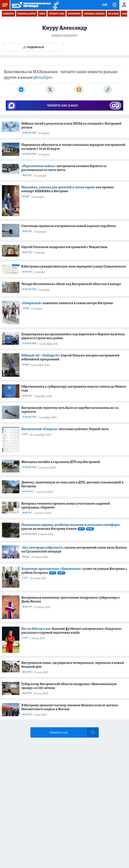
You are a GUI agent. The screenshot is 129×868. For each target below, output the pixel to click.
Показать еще (58, 733)
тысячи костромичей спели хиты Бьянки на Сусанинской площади (74, 549)
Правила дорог (27, 14)
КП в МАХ (113, 14)
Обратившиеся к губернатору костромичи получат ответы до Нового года (74, 388)
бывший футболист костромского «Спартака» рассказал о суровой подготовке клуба (72, 631)
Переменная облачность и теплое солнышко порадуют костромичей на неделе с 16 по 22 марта (73, 147)
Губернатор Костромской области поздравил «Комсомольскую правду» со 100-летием (69, 686)
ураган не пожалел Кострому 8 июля (71, 527)
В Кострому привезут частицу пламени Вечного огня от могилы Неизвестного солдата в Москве (70, 707)
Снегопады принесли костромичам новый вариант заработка (69, 226)
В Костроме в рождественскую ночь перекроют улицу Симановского (74, 266)
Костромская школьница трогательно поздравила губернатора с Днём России (71, 599)
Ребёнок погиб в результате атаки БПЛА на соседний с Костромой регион (71, 125)
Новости (9, 14)
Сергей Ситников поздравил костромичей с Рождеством (64, 247)
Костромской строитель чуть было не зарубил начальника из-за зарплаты (70, 410)
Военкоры (74, 14)
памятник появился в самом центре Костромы (67, 303)
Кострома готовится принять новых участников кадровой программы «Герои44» (66, 505)
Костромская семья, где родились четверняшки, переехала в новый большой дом (73, 665)
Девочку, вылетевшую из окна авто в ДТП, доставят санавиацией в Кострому (72, 484)
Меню (4, 5)
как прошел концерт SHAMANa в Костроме (68, 189)
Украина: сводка (94, 14)
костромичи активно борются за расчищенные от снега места (64, 168)
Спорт (25, 434)
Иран (42, 14)
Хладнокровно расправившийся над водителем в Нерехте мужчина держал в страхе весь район (73, 336)
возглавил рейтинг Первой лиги (65, 429)
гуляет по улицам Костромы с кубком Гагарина (74, 571)
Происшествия (29, 133)
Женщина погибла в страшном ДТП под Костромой (61, 462)
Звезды (26, 196)
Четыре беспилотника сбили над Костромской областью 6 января (71, 284)
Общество (27, 175)
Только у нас (57, 14)
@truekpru (43, 77)
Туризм (26, 308)
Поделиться (33, 47)
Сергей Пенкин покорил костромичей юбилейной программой (70, 357)
